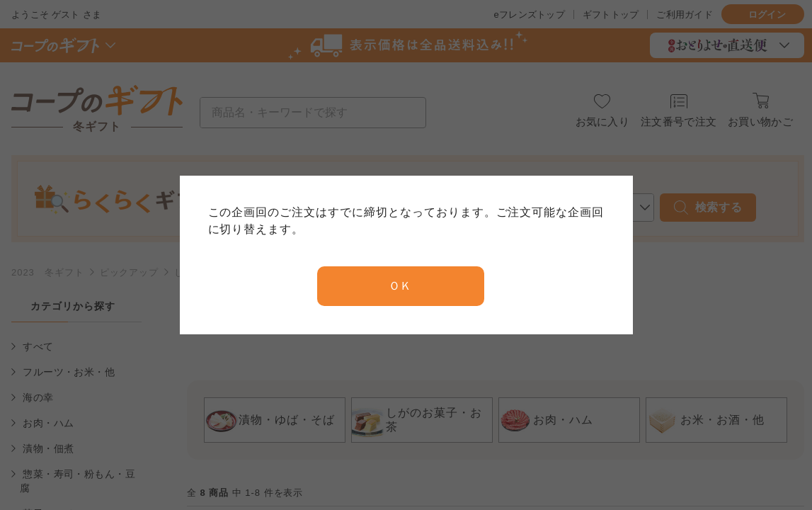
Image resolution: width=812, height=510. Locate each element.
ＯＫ (401, 286)
